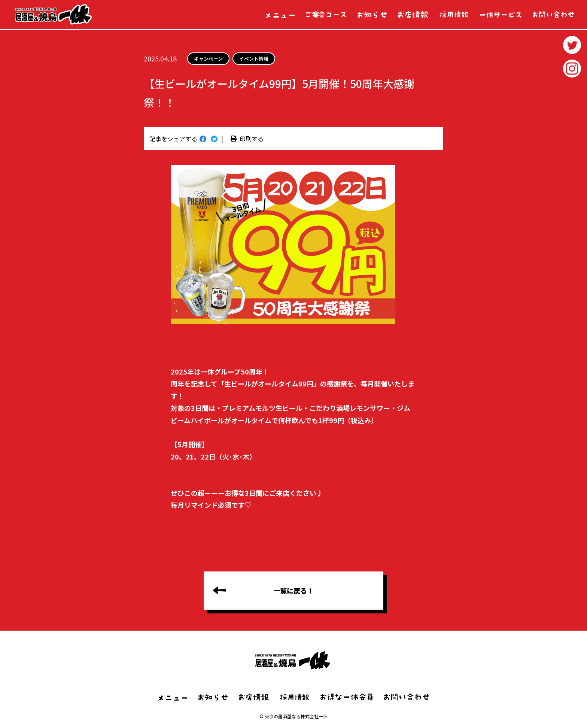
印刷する (247, 139)
